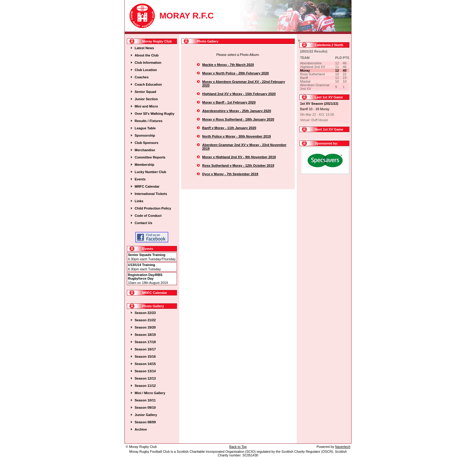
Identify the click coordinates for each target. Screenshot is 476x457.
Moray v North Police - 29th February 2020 (235, 73)
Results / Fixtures (149, 121)
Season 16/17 (145, 349)
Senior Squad (146, 92)
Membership (145, 165)
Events (140, 179)
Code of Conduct (148, 216)
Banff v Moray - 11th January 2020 (229, 128)
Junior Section (146, 99)
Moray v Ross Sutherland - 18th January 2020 (238, 119)
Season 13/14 (145, 371)
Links (139, 201)
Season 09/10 (145, 408)
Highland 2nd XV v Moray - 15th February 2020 (239, 94)
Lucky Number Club (151, 172)
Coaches (142, 77)
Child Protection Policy (153, 208)
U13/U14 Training (142, 265)
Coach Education (148, 84)
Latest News (144, 48)
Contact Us (144, 223)
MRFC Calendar (147, 186)
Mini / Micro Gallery (150, 393)
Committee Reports (150, 157)
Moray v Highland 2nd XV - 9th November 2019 (239, 157)
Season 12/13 (145, 378)
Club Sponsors (147, 143)
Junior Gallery (146, 415)
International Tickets (151, 194)
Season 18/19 (145, 335)
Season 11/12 (145, 386)
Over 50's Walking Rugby (155, 114)
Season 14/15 (145, 364)
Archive (141, 429)
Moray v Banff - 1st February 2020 (229, 102)
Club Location (146, 70)
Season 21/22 (145, 320)
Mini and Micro (146, 106)
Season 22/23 (145, 313)
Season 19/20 (145, 327)
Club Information (148, 63)
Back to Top (238, 447)
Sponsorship (145, 135)
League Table (145, 128)
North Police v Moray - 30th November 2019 (236, 136)
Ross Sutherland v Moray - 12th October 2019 (238, 165)
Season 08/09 (145, 422)
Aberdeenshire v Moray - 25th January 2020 (237, 111)
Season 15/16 (145, 356)
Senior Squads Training (147, 255)
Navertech (343, 447)
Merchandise (145, 150)
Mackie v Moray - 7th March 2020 (228, 65)
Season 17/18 (145, 342)
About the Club (147, 55)
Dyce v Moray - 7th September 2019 (230, 174)
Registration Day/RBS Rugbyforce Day (145, 277)
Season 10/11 (145, 400)
